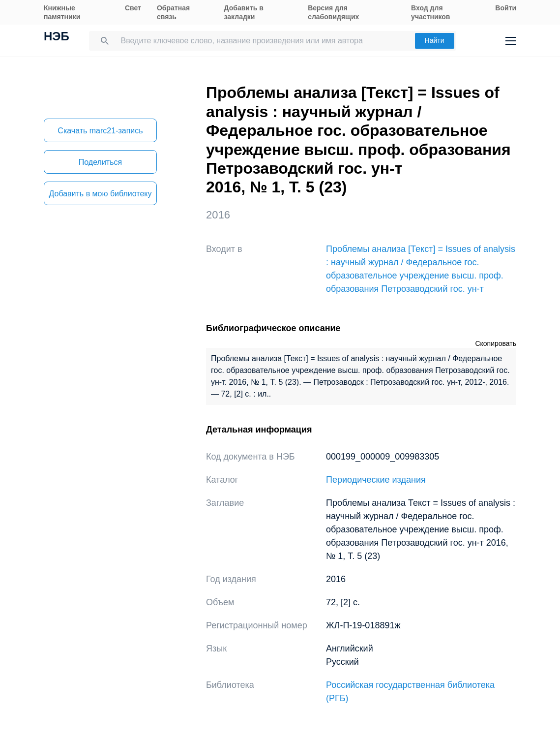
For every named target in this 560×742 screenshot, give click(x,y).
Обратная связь (173, 12)
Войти (506, 8)
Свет (133, 8)
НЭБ (57, 37)
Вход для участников (430, 12)
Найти (435, 40)
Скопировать (496, 343)
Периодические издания (376, 480)
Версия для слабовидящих (333, 12)
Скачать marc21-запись (100, 131)
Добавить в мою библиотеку (100, 194)
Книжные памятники (62, 12)
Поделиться (100, 162)
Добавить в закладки (244, 12)
